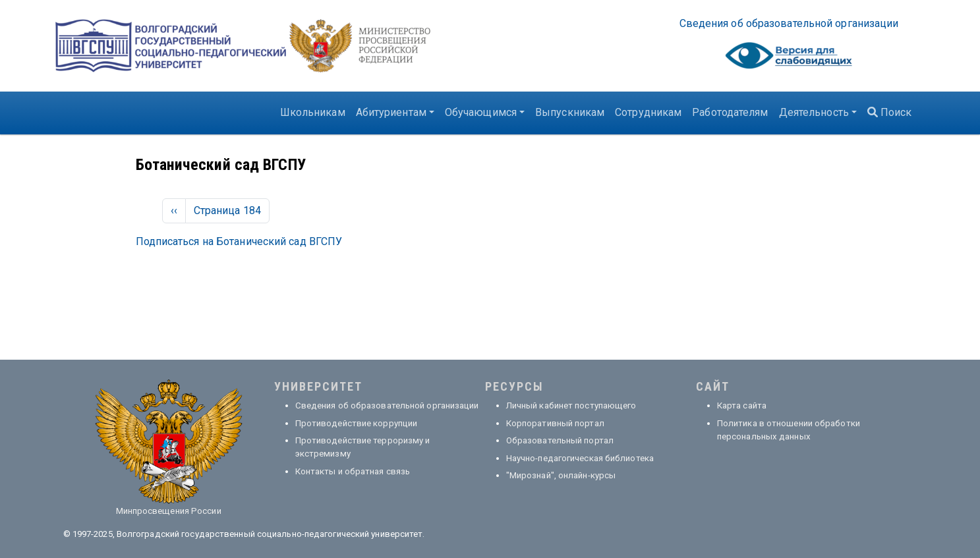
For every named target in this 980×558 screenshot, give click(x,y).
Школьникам (313, 112)
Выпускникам (570, 112)
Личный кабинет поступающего (571, 405)
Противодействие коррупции (357, 423)
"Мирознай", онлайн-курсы (561, 475)
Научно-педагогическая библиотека (580, 458)
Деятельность (814, 112)
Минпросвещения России (169, 511)
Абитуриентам (391, 112)
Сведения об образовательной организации (387, 405)
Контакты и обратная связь (353, 471)
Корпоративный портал (555, 423)
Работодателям (730, 112)
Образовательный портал (560, 440)
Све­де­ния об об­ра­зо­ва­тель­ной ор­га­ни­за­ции (789, 23)
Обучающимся (481, 112)
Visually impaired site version (789, 59)
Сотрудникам (648, 112)
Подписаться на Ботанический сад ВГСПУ (239, 241)
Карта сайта (742, 405)
